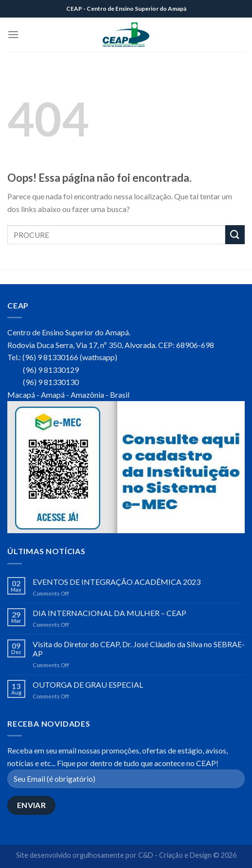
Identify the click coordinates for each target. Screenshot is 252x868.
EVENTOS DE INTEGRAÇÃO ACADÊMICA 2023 (117, 582)
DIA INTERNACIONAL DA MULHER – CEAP (109, 613)
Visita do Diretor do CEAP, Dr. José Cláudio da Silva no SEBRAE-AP (139, 649)
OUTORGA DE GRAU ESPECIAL (88, 685)
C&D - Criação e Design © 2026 (187, 855)
